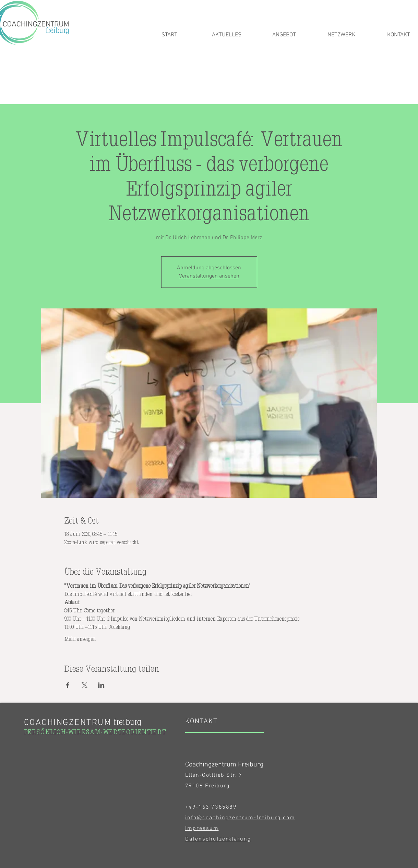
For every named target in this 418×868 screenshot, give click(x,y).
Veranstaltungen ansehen (209, 276)
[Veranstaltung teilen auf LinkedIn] (101, 685)
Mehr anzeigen (80, 639)
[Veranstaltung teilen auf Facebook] (68, 685)
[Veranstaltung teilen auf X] (85, 685)
